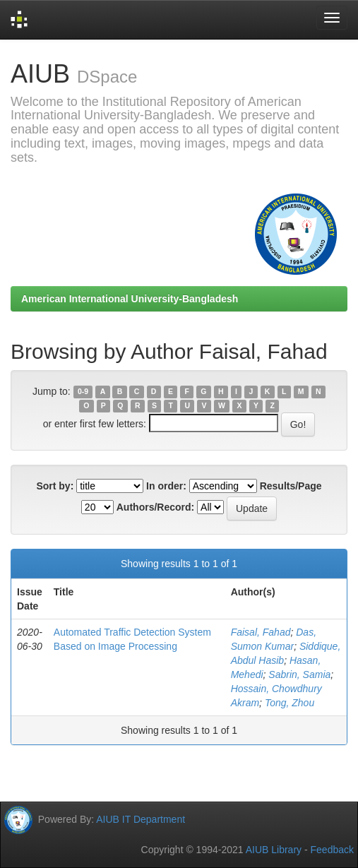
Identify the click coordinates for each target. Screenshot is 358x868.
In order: (166, 486)
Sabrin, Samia (299, 674)
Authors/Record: (155, 507)
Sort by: (55, 486)
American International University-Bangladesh (130, 299)
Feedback (332, 850)
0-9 (83, 392)
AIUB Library (274, 850)
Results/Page (291, 486)
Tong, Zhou (290, 703)
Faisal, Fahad (261, 632)
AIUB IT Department (141, 819)
